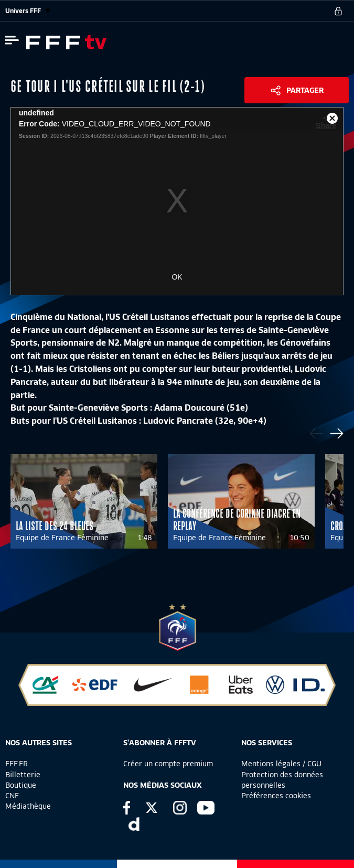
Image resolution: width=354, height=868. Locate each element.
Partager (305, 90)
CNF (12, 796)
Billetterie (23, 775)
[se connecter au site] (338, 11)
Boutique (21, 785)
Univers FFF (28, 11)
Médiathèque (28, 806)
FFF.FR (17, 764)
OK (177, 277)
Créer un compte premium (168, 764)
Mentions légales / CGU (281, 764)
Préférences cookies (276, 796)
